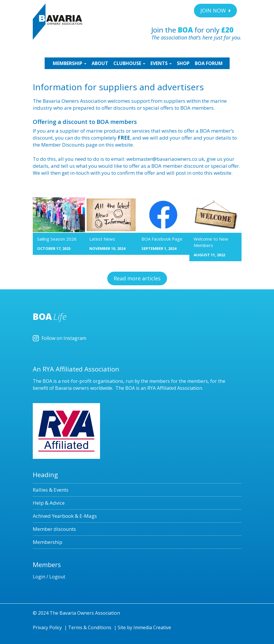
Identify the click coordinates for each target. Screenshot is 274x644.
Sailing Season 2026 (57, 239)
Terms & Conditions (90, 627)
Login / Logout (49, 577)
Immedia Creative (152, 627)
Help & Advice (49, 503)
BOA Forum (209, 63)
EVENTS (161, 63)
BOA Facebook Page (162, 239)
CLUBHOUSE (129, 63)
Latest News (102, 239)
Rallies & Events (51, 490)
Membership (48, 542)
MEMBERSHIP (69, 63)
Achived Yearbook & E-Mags (65, 516)
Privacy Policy (47, 627)
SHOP (183, 63)
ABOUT (100, 63)
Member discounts (54, 529)
